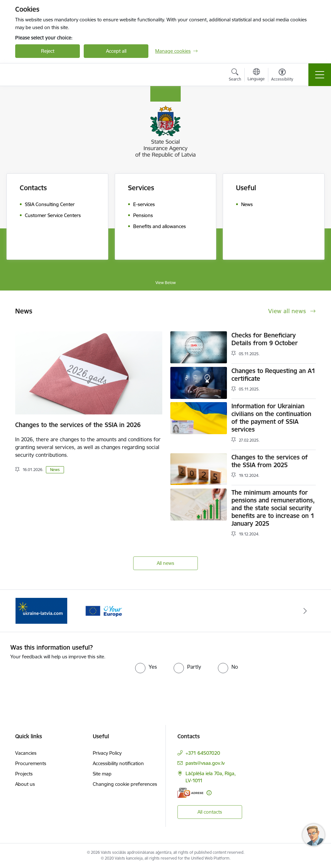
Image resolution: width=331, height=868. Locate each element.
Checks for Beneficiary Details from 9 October (265, 339)
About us (25, 784)
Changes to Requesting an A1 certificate (273, 375)
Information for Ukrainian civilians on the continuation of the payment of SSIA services (271, 418)
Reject (48, 51)
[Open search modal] (235, 76)
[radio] (146, 667)
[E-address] (190, 793)
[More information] (209, 793)
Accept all (116, 51)
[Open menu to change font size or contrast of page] (282, 76)
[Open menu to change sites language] (256, 75)
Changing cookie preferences (125, 784)
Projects (24, 774)
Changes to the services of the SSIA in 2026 (78, 425)
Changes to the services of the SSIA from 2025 (270, 461)
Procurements (31, 763)
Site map (102, 774)
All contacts (210, 812)
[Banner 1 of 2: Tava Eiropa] (103, 610)
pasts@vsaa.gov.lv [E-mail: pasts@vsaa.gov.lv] (205, 763)
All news (165, 563)
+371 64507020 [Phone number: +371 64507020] (203, 753)
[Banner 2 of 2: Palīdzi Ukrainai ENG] (41, 610)
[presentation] (64, 680)
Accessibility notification (118, 763)
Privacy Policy (107, 753)
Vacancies (26, 753)
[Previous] (26, 611)
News (55, 470)
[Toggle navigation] (320, 75)
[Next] (305, 611)
